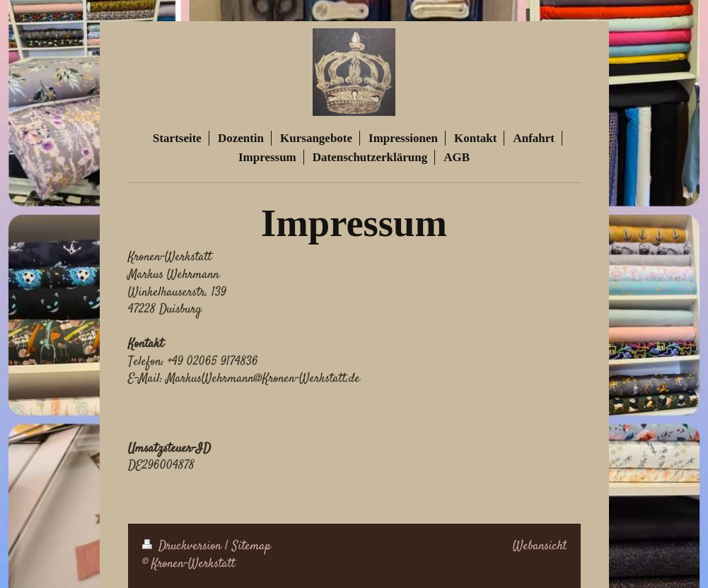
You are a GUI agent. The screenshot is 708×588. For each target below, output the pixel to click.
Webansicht (540, 546)
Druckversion (184, 546)
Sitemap (251, 546)
